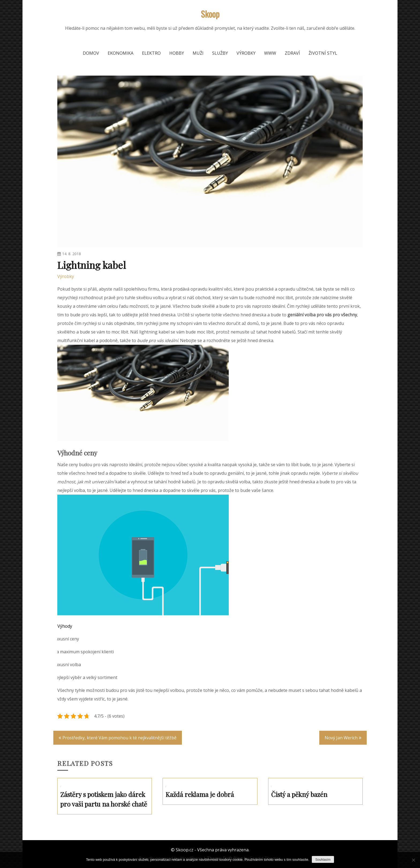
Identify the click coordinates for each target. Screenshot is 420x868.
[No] (413, 860)
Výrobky (246, 53)
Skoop (210, 14)
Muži (198, 53)
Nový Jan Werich (341, 738)
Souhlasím (323, 860)
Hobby (177, 53)
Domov (91, 53)
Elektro (151, 53)
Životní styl (323, 53)
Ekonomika (121, 53)
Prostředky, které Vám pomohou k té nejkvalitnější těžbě (119, 738)
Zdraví (292, 53)
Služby (220, 53)
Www (270, 53)
